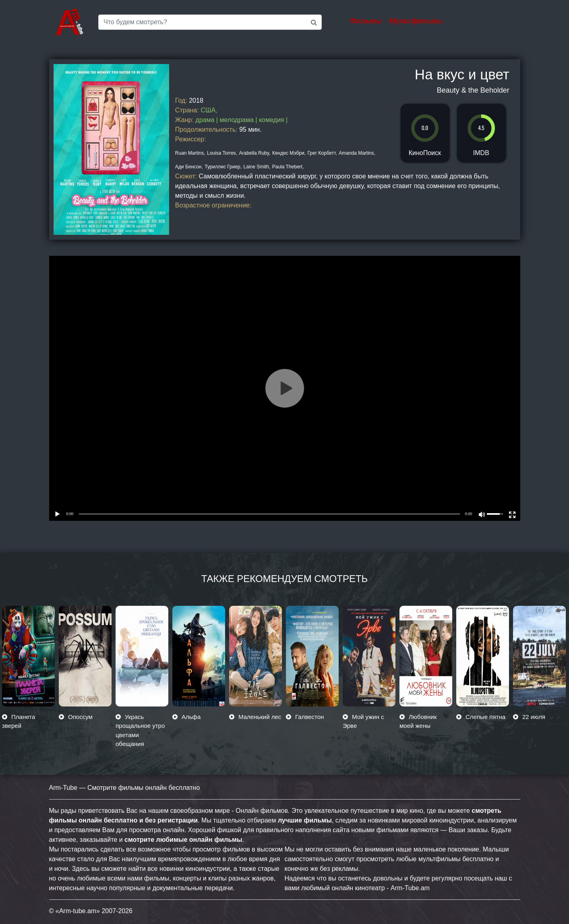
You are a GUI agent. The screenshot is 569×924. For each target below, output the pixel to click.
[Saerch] (210, 22)
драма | (207, 120)
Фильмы (366, 21)
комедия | (273, 120)
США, (209, 110)
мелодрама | (239, 120)
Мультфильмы (416, 21)
